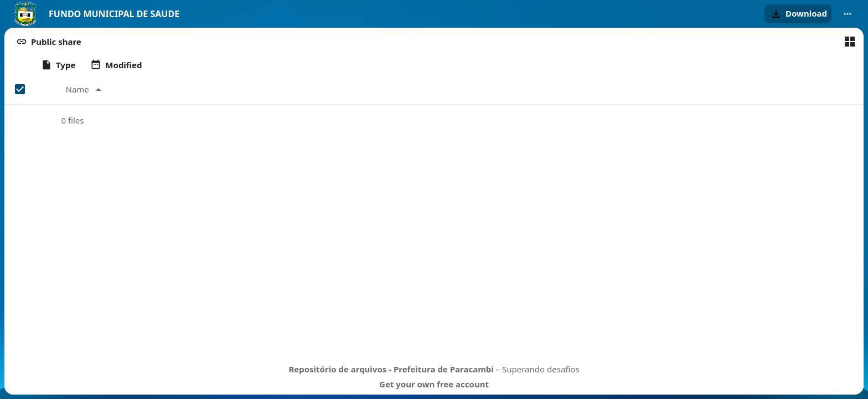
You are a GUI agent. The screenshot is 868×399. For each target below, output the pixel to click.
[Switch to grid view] (850, 42)
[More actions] (848, 14)
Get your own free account (434, 384)
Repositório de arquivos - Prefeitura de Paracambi (391, 369)
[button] (798, 14)
